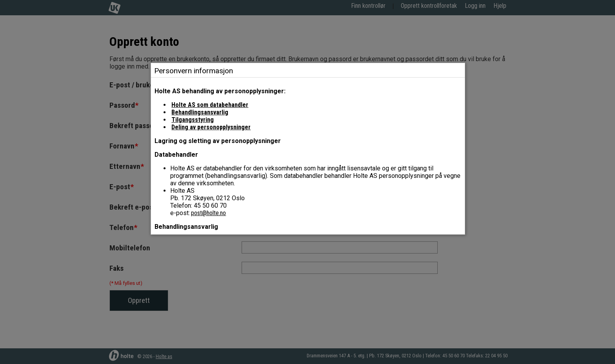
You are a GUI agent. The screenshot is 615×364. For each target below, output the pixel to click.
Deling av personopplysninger (211, 127)
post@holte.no (208, 213)
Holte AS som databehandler (210, 105)
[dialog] (308, 156)
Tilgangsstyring (193, 120)
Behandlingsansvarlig (200, 112)
